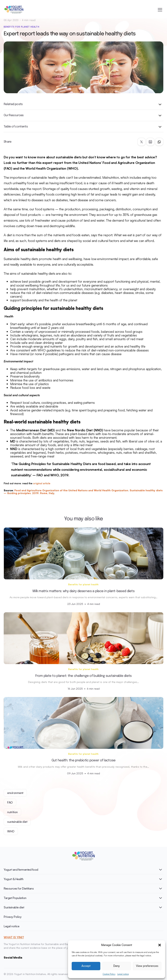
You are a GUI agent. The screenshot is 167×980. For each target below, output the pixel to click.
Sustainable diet (14, 907)
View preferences (147, 966)
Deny (116, 966)
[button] (160, 945)
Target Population (15, 898)
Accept (86, 966)
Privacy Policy (13, 917)
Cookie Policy (109, 974)
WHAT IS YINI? (14, 937)
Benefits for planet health (22, 27)
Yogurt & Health (14, 879)
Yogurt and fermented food (21, 870)
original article (42, 483)
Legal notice (123, 974)
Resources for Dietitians (19, 888)
